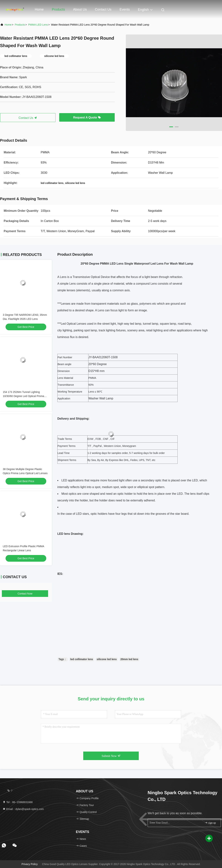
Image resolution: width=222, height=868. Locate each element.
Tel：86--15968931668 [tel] (18, 802)
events (125, 9)
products (20, 25)
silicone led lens (107, 659)
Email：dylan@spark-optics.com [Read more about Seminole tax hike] (23, 809)
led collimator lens (82, 659)
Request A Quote (87, 117)
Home (39, 9)
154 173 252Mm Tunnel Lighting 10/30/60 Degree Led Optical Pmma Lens (23, 396)
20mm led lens (129, 659)
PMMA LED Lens (38, 25)
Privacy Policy (30, 864)
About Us (80, 9)
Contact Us (103, 9)
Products (58, 9)
